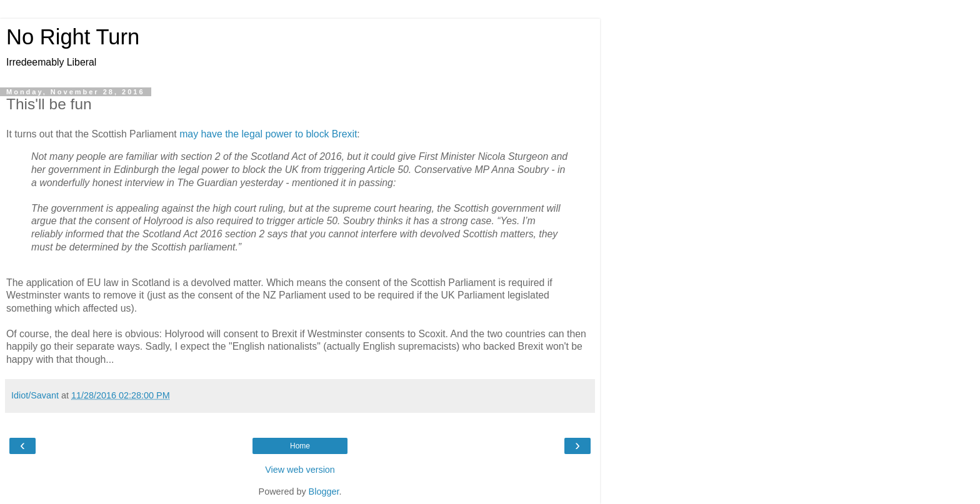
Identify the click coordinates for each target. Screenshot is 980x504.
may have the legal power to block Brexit (268, 134)
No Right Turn (73, 37)
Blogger (324, 492)
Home (300, 446)
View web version (300, 470)
